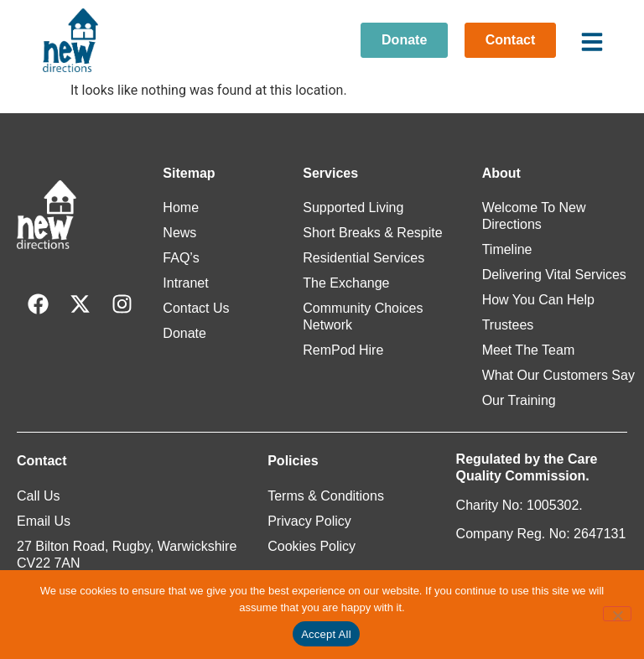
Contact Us (196, 308)
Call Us (39, 496)
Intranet (185, 283)
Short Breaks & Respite (372, 233)
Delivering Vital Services (554, 275)
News (179, 233)
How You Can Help (538, 300)
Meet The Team (529, 350)
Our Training (519, 400)
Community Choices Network (363, 317)
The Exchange (346, 283)
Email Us (44, 521)
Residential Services (364, 258)
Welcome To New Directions (534, 216)
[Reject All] (617, 614)
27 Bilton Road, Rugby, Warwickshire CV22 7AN (127, 555)
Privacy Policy (309, 521)
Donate (184, 333)
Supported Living (353, 208)
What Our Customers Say (558, 375)
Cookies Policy (312, 546)
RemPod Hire (343, 350)
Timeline (507, 249)
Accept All (326, 634)
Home (181, 208)
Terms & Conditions (326, 496)
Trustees (508, 325)
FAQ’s (181, 258)
